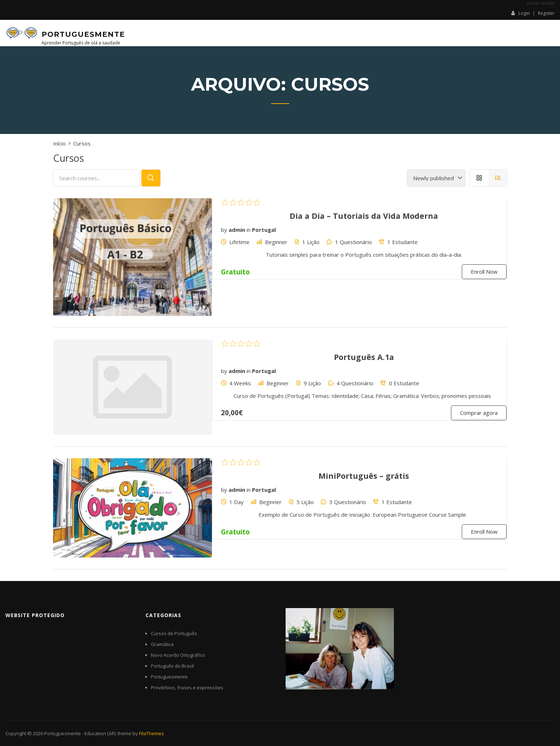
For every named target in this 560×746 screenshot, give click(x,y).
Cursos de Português (174, 633)
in (249, 230)
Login (520, 13)
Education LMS (100, 733)
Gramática (162, 644)
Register (546, 13)
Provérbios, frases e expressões (187, 688)
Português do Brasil (172, 666)
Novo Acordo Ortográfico (178, 655)
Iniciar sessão (541, 3)
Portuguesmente (83, 34)
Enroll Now (484, 272)
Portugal (264, 230)
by (224, 230)
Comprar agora (479, 413)
